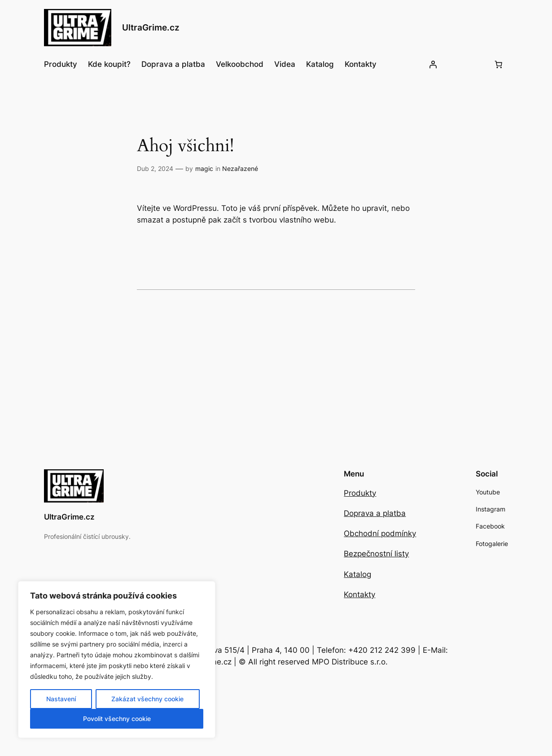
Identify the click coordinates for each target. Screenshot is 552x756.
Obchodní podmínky (380, 533)
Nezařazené (240, 168)
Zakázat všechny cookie (147, 699)
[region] (117, 660)
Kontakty (359, 594)
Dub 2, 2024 (155, 168)
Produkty (360, 493)
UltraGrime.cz (151, 28)
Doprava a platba (375, 513)
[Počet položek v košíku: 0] (499, 64)
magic (204, 168)
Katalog (357, 574)
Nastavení (61, 699)
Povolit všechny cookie (117, 719)
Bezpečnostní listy (376, 554)
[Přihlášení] (433, 64)
